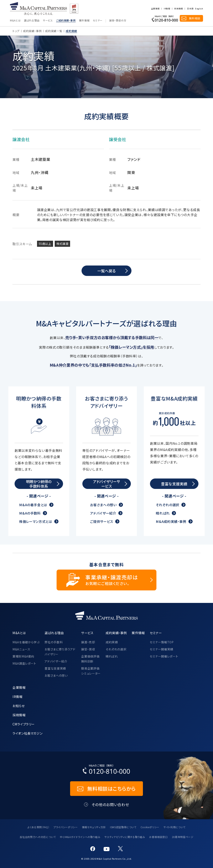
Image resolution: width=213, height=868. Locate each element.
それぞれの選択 (167, 505)
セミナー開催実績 (162, 649)
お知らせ (19, 706)
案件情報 (84, 21)
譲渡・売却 (88, 642)
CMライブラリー (24, 724)
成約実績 (112, 642)
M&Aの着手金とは (33, 505)
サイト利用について (175, 827)
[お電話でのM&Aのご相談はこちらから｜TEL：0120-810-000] (106, 770)
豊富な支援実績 (55, 668)
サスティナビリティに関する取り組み (125, 837)
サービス (48, 21)
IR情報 (167, 9)
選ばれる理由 (32, 21)
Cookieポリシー (150, 827)
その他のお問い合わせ (110, 805)
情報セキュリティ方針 (94, 827)
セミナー (98, 21)
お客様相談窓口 (158, 837)
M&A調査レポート (24, 663)
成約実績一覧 (54, 31)
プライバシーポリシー (66, 827)
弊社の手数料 (54, 642)
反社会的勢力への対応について (38, 837)
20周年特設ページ (183, 837)
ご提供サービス (102, 522)
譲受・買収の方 (118, 21)
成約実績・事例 (32, 31)
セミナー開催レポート (164, 656)
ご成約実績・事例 (66, 21)
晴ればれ (163, 513)
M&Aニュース (21, 649)
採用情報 (179, 9)
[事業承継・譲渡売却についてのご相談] (106, 580)
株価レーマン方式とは (36, 522)
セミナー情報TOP (162, 642)
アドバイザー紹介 (103, 513)
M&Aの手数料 (30, 513)
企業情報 (155, 9)
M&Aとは (15, 21)
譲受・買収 (88, 649)
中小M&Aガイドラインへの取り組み (80, 837)
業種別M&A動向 (23, 656)
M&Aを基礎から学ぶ (26, 642)
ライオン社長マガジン (27, 733)
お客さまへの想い (103, 505)
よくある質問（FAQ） (38, 827)
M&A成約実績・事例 (171, 522)
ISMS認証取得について (123, 827)
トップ (16, 31)
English (199, 9)
